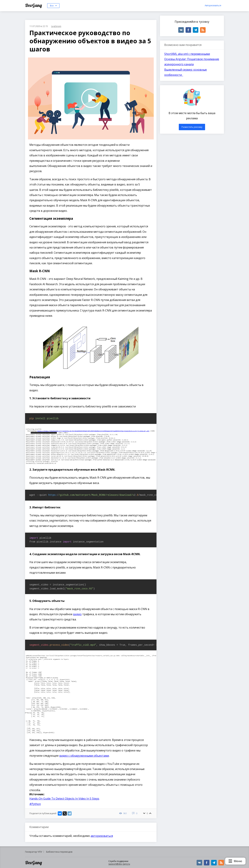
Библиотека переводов (59, 852)
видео (77, 614)
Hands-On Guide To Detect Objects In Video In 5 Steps (64, 799)
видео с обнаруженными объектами (84, 756)
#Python (35, 804)
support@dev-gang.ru (119, 864)
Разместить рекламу (192, 127)
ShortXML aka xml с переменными (187, 54)
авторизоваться (102, 836)
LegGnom (56, 26)
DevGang (34, 5)
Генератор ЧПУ (34, 852)
